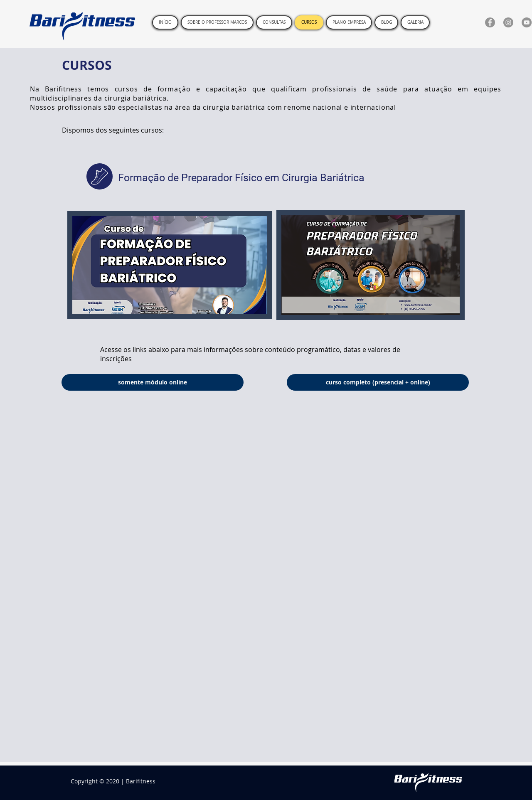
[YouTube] (527, 22)
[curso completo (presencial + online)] (378, 382)
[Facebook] (490, 22)
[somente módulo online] (153, 382)
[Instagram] (508, 22)
